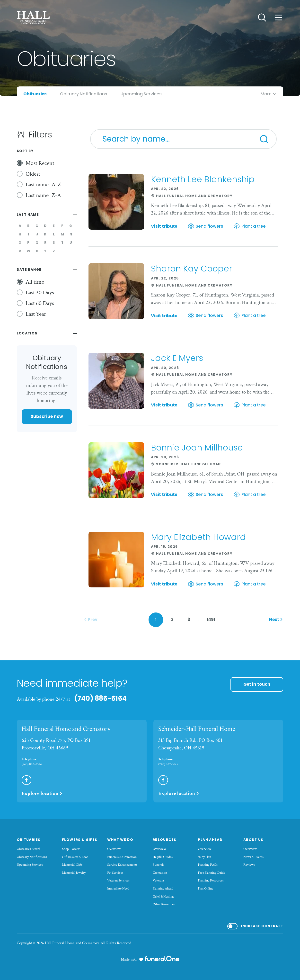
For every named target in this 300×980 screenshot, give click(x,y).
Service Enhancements (122, 865)
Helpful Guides (163, 857)
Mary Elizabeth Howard (198, 537)
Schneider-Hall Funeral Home (197, 729)
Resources (164, 840)
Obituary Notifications (32, 857)
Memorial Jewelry (74, 873)
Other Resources (164, 904)
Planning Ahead (163, 889)
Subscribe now (47, 416)
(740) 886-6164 (101, 698)
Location (27, 333)
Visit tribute (164, 226)
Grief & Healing (163, 897)
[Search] (264, 139)
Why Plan (204, 857)
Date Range (29, 270)
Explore (42, 793)
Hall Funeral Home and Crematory (66, 729)
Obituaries (29, 840)
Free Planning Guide (212, 873)
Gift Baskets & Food (75, 857)
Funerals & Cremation (122, 857)
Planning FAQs (208, 865)
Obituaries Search (29, 849)
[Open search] (262, 18)
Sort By (25, 151)
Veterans (159, 881)
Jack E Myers (177, 358)
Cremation (160, 873)
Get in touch (257, 684)
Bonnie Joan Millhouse (197, 448)
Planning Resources (211, 881)
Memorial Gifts (72, 865)
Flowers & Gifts (80, 840)
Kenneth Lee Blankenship (203, 179)
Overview (114, 849)
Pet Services (115, 873)
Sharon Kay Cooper (192, 269)
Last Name (28, 215)
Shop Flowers (71, 849)
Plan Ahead (210, 840)
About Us (253, 840)
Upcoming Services (30, 865)
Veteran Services (118, 881)
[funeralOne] (162, 959)
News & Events (253, 857)
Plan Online (206, 889)
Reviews (249, 865)
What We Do (120, 840)
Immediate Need (118, 889)
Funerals (158, 865)
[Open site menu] (278, 18)
